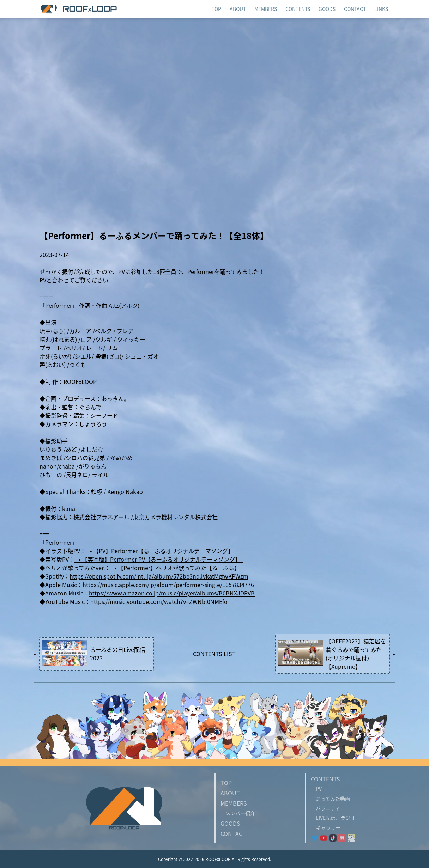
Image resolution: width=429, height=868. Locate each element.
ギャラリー (326, 827)
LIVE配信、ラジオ (333, 818)
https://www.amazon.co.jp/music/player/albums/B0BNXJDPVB (172, 593)
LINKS (381, 9)
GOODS (230, 823)
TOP (226, 783)
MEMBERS (266, 9)
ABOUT (230, 793)
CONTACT (233, 833)
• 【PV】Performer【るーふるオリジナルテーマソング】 (161, 551)
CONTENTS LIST (214, 654)
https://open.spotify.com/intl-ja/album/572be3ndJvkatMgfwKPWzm (159, 576)
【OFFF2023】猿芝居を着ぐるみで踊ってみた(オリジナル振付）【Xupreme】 (356, 654)
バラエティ (325, 808)
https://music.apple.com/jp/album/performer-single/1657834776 (168, 585)
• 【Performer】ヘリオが (144, 568)
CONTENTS (298, 9)
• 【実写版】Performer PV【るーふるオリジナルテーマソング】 (159, 559)
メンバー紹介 (238, 813)
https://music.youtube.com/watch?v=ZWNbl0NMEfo (159, 601)
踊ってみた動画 (330, 799)
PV (316, 789)
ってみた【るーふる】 (213, 568)
